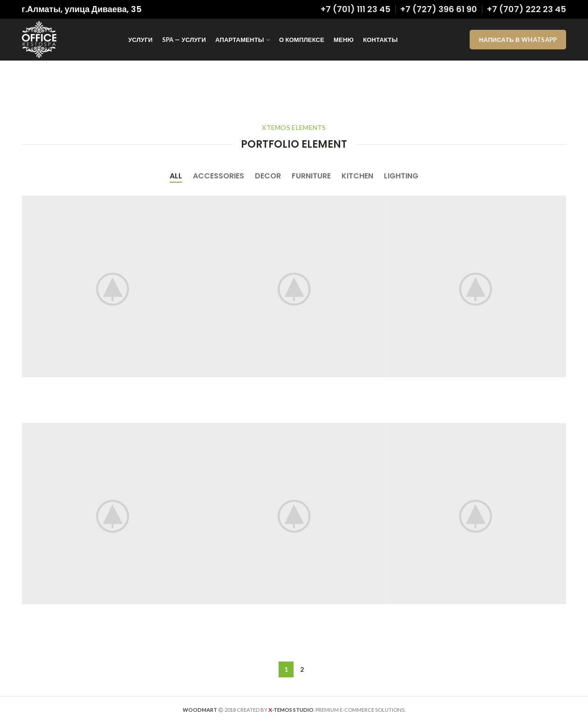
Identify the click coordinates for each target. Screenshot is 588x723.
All (176, 176)
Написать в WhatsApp (518, 40)
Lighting (401, 176)
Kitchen (357, 176)
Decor (268, 176)
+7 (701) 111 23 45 (356, 9)
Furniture (311, 176)
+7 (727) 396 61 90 (439, 9)
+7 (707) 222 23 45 (526, 9)
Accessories (219, 176)
